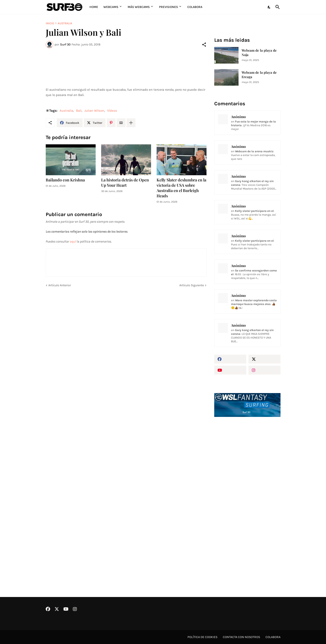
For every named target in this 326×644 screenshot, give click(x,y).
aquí (73, 241)
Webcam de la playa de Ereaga (259, 75)
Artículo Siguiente (192, 285)
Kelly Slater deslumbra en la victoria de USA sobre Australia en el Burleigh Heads (181, 188)
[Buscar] (277, 7)
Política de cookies (202, 637)
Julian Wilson (94, 111)
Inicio (50, 23)
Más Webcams (139, 7)
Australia (65, 23)
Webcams (111, 7)
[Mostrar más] (131, 123)
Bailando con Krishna (65, 180)
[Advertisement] (247, 495)
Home (94, 7)
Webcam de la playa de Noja (259, 53)
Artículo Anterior (60, 285)
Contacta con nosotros (241, 637)
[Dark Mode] (269, 7)
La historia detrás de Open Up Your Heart (125, 183)
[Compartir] (204, 45)
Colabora (195, 7)
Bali (79, 111)
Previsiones (169, 7)
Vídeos (112, 111)
